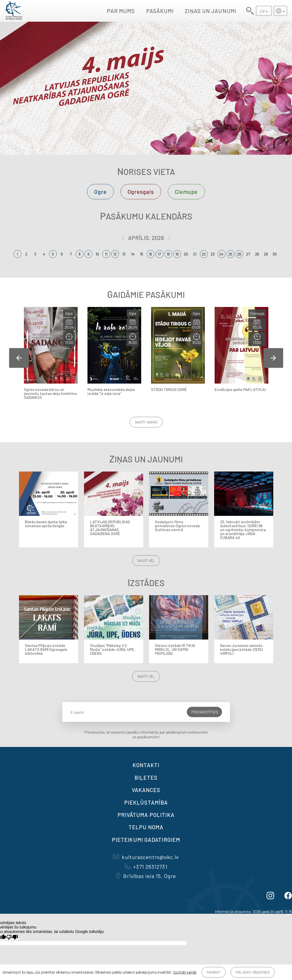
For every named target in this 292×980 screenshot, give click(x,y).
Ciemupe (186, 192)
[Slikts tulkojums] (12, 937)
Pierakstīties (205, 712)
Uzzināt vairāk (185, 972)
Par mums (121, 11)
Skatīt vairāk (146, 422)
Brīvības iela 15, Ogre (146, 876)
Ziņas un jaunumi (211, 11)
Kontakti (146, 765)
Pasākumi (160, 11)
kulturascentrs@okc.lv (146, 857)
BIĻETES (146, 777)
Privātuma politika (146, 815)
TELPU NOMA (146, 827)
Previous (19, 358)
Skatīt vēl (146, 561)
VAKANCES (146, 790)
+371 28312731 (146, 866)
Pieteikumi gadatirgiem (146, 840)
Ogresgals (141, 192)
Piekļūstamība (146, 802)
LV (262, 11)
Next (273, 358)
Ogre (100, 192)
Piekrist (214, 972)
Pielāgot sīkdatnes (253, 972)
